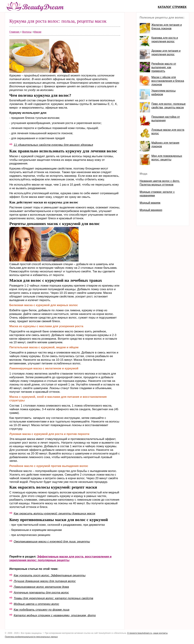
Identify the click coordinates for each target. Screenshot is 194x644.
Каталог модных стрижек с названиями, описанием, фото (55, 615)
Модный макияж (150, 203)
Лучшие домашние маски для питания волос (45, 581)
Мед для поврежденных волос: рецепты (167, 158)
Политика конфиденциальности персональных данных (31, 637)
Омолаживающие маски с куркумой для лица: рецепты (52, 542)
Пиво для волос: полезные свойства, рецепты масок (169, 106)
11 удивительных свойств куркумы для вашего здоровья (53, 145)
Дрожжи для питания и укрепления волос (166, 53)
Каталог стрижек (172, 7)
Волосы (27, 32)
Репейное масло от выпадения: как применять (164, 67)
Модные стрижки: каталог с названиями (157, 194)
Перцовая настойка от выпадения (166, 119)
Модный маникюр (151, 210)
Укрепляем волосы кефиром (164, 93)
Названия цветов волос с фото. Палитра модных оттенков (160, 183)
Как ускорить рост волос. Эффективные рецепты (50, 575)
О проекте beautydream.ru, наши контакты (147, 633)
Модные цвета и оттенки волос (36, 604)
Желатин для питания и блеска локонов (167, 27)
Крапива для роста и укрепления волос (165, 40)
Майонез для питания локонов (165, 145)
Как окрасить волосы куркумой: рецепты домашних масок (54, 514)
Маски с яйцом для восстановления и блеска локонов (168, 81)
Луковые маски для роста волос (168, 132)
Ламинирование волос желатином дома (41, 587)
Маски (37, 32)
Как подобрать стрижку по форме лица (42, 610)
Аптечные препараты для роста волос (41, 593)
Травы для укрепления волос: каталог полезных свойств (53, 598)
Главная (15, 32)
